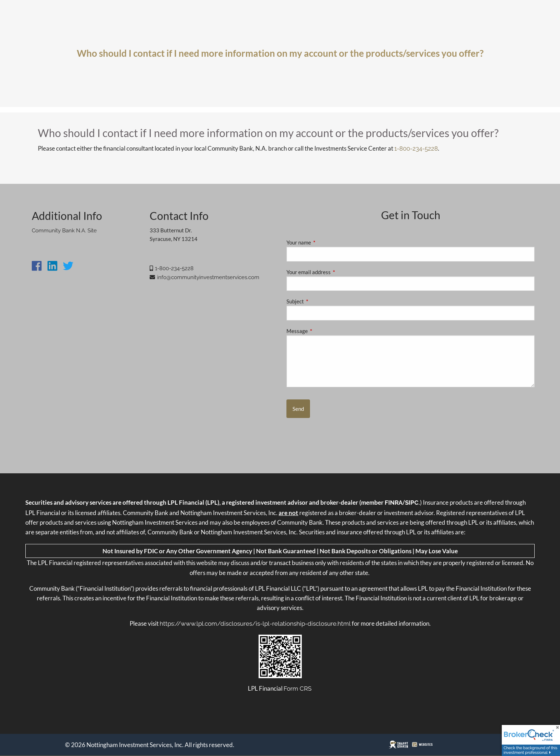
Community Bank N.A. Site (64, 231)
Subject (320, 301)
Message (322, 331)
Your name (324, 242)
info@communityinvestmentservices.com (208, 277)
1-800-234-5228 (416, 148)
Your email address (333, 272)
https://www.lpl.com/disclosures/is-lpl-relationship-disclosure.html (255, 624)
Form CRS (297, 689)
